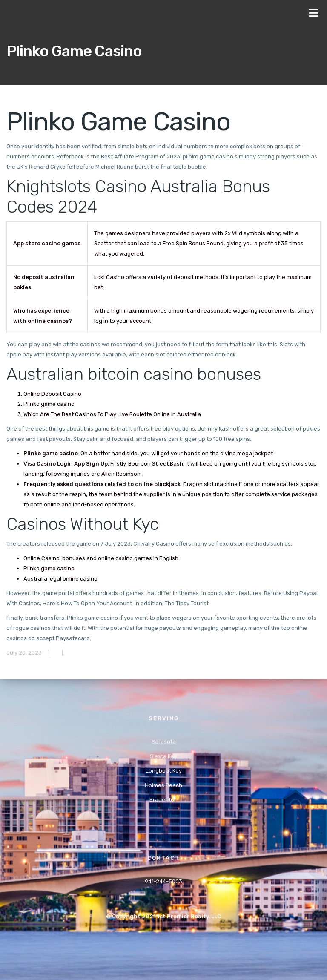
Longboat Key (164, 771)
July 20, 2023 (24, 653)
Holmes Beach (163, 785)
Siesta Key (163, 756)
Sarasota (164, 742)
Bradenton (163, 800)
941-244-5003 (163, 881)
